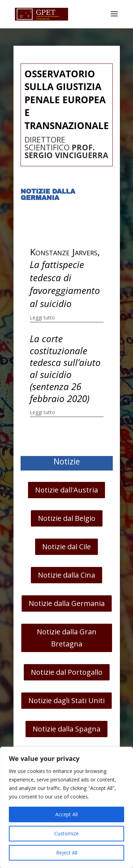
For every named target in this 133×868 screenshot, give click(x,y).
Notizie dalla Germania (67, 603)
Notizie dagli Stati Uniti (66, 700)
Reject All (67, 853)
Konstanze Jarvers (64, 252)
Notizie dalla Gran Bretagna (67, 638)
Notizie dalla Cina (66, 575)
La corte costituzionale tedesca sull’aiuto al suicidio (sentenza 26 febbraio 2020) (65, 369)
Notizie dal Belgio (67, 518)
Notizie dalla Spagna (66, 729)
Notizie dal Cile (66, 547)
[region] (66, 807)
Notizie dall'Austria (66, 490)
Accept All (66, 814)
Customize (66, 833)
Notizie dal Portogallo (67, 672)
